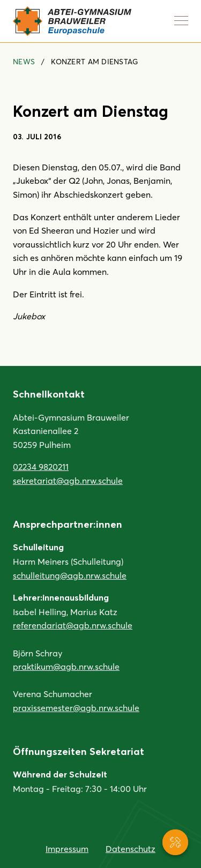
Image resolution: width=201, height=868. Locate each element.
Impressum (67, 848)
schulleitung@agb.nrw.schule (70, 575)
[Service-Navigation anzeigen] (175, 842)
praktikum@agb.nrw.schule (66, 666)
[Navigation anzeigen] (181, 20)
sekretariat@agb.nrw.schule (68, 480)
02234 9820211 (41, 466)
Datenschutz (131, 848)
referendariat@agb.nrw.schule (73, 625)
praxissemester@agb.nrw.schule (76, 708)
